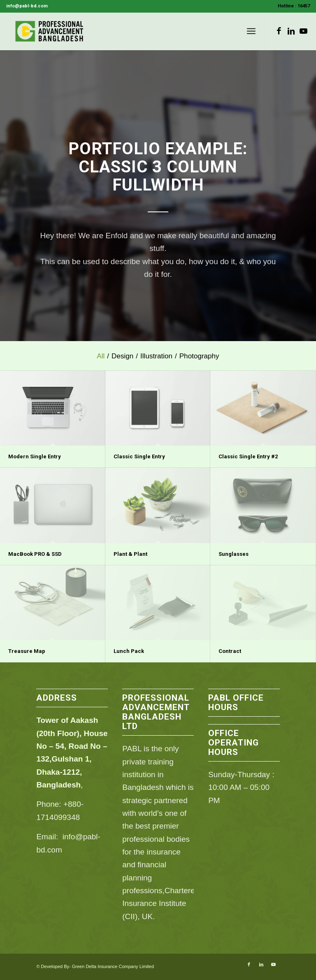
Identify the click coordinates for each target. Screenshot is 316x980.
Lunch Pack (129, 651)
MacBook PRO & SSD (35, 554)
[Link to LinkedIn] (291, 31)
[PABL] (50, 31)
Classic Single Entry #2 (248, 456)
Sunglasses (234, 554)
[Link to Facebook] (279, 31)
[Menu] (251, 31)
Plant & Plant (130, 554)
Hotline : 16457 (294, 6)
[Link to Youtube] (304, 31)
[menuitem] (292, 6)
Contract (230, 651)
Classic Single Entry (139, 456)
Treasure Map (27, 651)
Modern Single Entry (35, 456)
